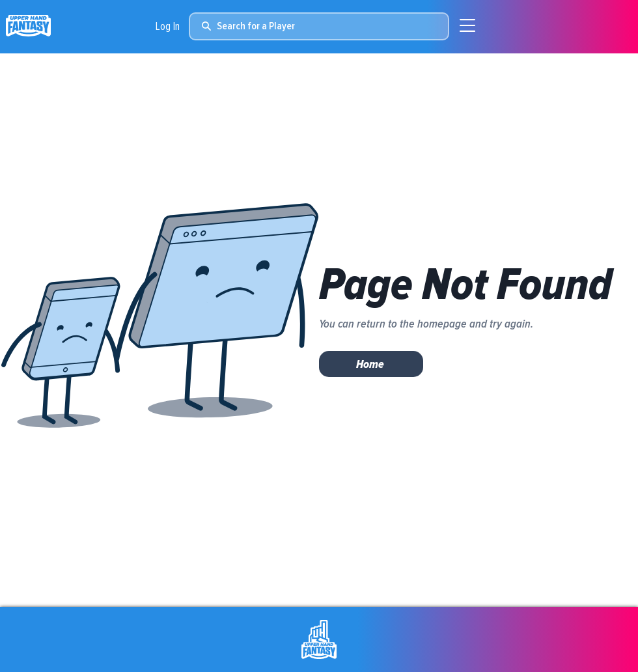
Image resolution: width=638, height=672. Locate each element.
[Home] (371, 364)
